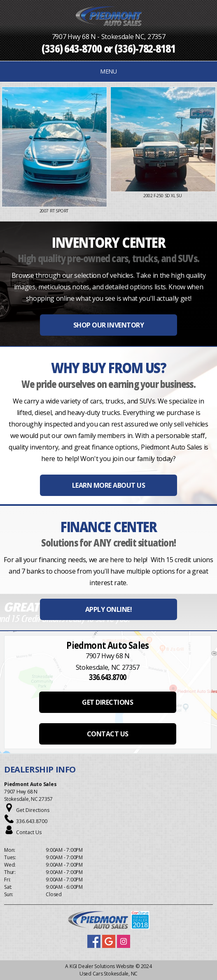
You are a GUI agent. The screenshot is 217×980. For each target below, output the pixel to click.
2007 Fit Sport (55, 211)
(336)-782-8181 (145, 48)
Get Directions (33, 810)
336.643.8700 (32, 821)
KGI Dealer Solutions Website (102, 966)
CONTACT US (108, 734)
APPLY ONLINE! (109, 609)
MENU (108, 71)
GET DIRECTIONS (107, 702)
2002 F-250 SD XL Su (163, 196)
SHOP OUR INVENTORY (108, 325)
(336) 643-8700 (72, 48)
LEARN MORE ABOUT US (109, 485)
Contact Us (29, 832)
